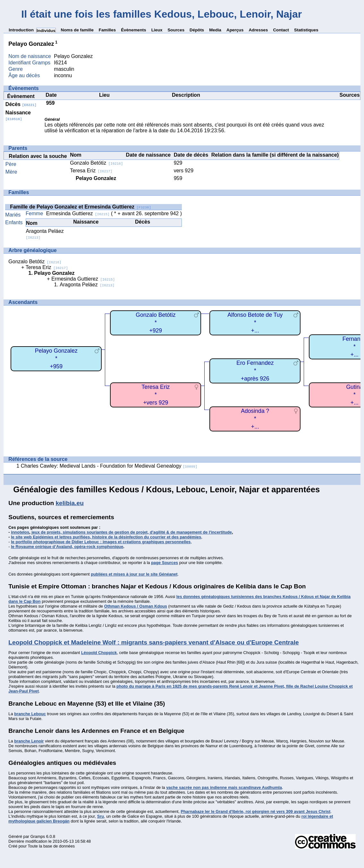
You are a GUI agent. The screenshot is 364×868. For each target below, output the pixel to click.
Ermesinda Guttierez (78, 213)
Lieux (157, 30)
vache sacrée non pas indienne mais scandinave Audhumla (224, 787)
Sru (101, 816)
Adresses (258, 30)
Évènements (134, 30)
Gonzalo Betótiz (96, 163)
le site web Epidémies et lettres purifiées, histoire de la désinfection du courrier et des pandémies (106, 537)
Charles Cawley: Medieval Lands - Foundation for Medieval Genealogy (109, 466)
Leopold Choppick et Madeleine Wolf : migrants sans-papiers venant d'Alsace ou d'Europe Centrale (153, 642)
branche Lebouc (30, 714)
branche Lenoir (29, 741)
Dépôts (197, 30)
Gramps (38, 836)
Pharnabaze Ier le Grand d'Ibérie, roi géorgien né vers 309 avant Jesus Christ (255, 811)
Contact (281, 30)
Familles (107, 30)
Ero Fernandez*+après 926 (255, 371)
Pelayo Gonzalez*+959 (56, 359)
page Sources (165, 563)
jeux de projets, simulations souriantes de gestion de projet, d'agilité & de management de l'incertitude (132, 532)
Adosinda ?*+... (255, 419)
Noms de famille (77, 30)
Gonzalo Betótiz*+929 (156, 323)
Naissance (18, 115)
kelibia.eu (69, 503)
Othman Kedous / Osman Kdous (136, 606)
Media (215, 30)
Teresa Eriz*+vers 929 (156, 395)
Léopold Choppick (99, 653)
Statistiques (306, 30)
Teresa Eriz (91, 171)
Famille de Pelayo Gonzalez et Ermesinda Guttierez (80, 207)
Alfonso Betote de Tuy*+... (255, 323)
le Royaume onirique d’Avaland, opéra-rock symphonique (67, 547)
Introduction (21, 30)
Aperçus (235, 30)
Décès (21, 104)
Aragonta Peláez (87, 285)
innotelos (20, 532)
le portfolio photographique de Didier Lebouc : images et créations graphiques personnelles (101, 542)
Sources (176, 30)
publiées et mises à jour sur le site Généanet (134, 574)
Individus (46, 31)
